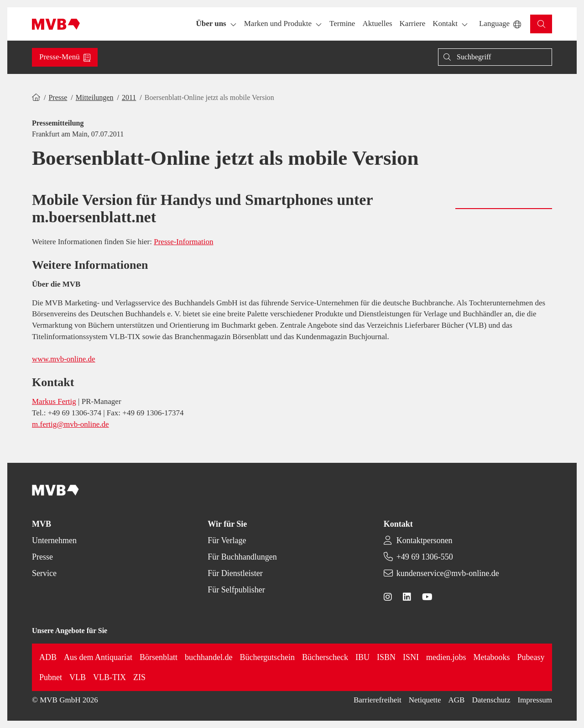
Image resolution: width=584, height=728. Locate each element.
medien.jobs (446, 657)
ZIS (139, 677)
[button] (342, 24)
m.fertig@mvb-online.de (70, 424)
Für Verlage (227, 540)
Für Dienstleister (235, 573)
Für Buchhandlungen (242, 557)
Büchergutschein (267, 657)
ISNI (411, 657)
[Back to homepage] (56, 24)
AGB (457, 700)
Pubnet (51, 677)
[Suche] (495, 57)
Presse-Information (183, 242)
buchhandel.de (209, 657)
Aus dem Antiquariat (98, 657)
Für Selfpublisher (236, 590)
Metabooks (492, 657)
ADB (48, 657)
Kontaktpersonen (425, 540)
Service (44, 573)
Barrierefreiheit (378, 700)
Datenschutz (491, 700)
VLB (78, 677)
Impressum (535, 700)
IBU (362, 657)
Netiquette (425, 700)
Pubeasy (531, 657)
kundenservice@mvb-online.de (448, 573)
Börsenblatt (159, 657)
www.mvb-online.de (64, 359)
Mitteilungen (95, 97)
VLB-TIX (109, 677)
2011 (129, 97)
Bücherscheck (325, 657)
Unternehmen (54, 540)
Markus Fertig (54, 401)
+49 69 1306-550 (425, 557)
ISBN (386, 657)
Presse (58, 97)
